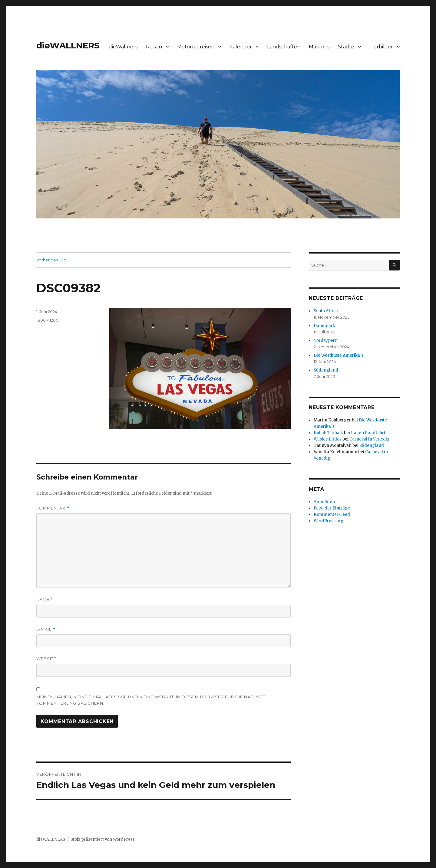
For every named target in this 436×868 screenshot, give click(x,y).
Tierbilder (381, 47)
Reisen (154, 47)
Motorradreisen (196, 47)
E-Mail (46, 629)
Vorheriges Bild (51, 260)
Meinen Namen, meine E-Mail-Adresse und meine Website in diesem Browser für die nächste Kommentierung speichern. (151, 700)
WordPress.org (329, 521)
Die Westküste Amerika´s (339, 355)
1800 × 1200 (47, 320)
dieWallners (123, 47)
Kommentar (53, 508)
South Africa (326, 311)
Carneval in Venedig (370, 439)
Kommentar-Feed (332, 514)
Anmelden (324, 502)
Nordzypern (326, 341)
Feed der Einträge (332, 508)
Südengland (326, 370)
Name (45, 599)
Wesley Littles (328, 439)
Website (46, 659)
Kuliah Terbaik (328, 433)
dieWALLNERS (68, 45)
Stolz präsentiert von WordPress (103, 839)
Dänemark (324, 326)
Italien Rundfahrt (368, 433)
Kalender (241, 47)
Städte (346, 47)
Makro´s (319, 47)
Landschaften (284, 47)
